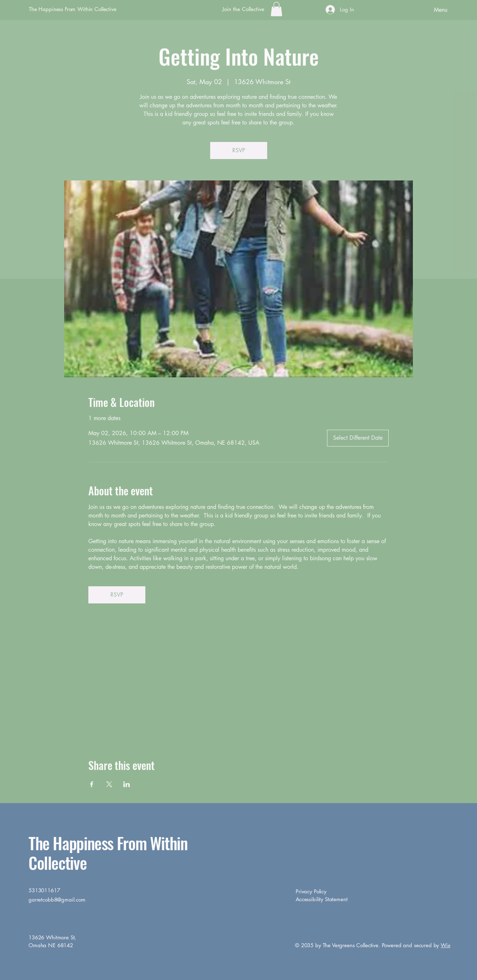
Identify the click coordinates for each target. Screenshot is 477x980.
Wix (445, 945)
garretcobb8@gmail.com (57, 900)
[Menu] (421, 10)
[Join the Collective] (243, 9)
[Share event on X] (109, 784)
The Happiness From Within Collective (73, 9)
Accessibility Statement (322, 899)
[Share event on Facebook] (92, 784)
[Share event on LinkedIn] (127, 784)
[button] (276, 9)
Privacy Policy (311, 891)
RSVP (239, 150)
